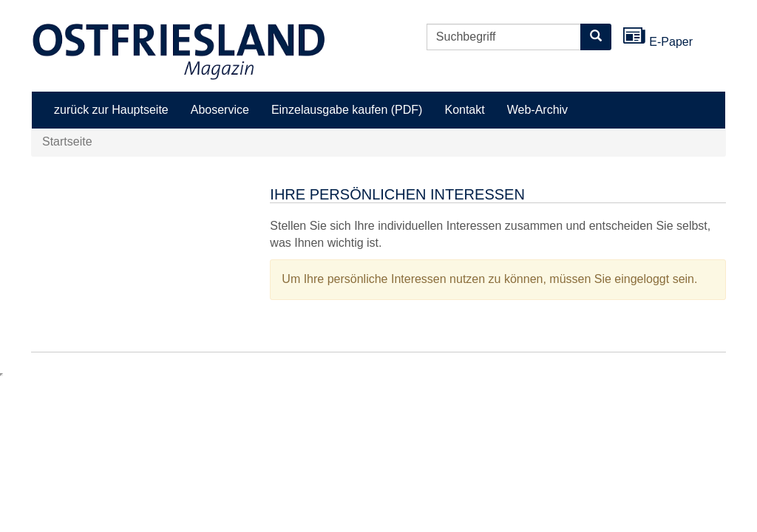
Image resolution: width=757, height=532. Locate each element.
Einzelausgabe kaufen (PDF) (347, 110)
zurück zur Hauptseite (111, 110)
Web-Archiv (537, 110)
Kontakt (464, 110)
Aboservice (220, 110)
